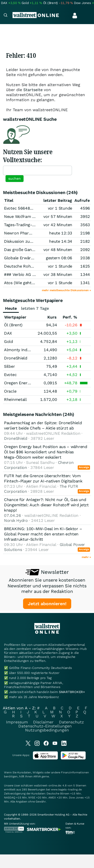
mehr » (86, 557)
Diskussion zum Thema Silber (32, 241)
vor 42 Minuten (58, 225)
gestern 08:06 (59, 258)
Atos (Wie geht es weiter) (28, 283)
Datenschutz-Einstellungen (45, 726)
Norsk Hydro (16, 520)
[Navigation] (6, 16)
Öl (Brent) (13, 325)
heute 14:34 (61, 241)
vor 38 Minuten (58, 274)
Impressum (17, 722)
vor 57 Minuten (58, 216)
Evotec (10, 375)
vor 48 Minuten (58, 250)
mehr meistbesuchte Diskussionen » (66, 290)
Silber (9, 366)
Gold (9, 342)
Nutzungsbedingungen (47, 730)
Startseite (33, 90)
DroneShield (16, 358)
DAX (8, 333)
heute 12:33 (61, 233)
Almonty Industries (22, 350)
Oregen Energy (18, 383)
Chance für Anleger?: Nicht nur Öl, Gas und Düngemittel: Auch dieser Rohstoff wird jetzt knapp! (46, 505)
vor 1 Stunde (60, 208)
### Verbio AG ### (22, 274)
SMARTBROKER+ (72, 692)
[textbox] (37, 170)
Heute (11, 308)
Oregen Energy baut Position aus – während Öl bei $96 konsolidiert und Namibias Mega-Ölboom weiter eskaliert (46, 452)
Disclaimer (43, 722)
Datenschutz (71, 722)
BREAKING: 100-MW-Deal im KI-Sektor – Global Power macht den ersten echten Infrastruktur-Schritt (43, 534)
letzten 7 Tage (35, 308)
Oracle (10, 391)
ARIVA (37, 777)
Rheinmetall (15, 399)
